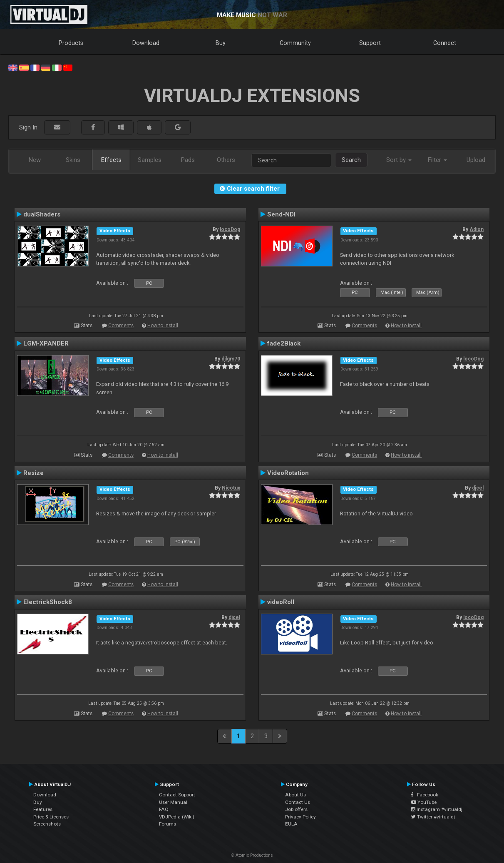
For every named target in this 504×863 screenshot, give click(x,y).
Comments (121, 326)
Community (295, 43)
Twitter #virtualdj (433, 817)
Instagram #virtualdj (437, 809)
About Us (295, 795)
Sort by (399, 160)
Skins (73, 160)
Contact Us (298, 802)
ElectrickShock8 (48, 602)
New (35, 160)
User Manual (173, 802)
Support (370, 43)
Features (43, 809)
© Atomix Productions (252, 855)
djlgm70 (231, 359)
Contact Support (177, 795)
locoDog (230, 229)
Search (351, 160)
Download (146, 43)
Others (226, 160)
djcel (478, 488)
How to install (163, 326)
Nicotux (231, 488)
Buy (221, 43)
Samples (150, 160)
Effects (111, 160)
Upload (476, 160)
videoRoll (281, 602)
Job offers (296, 809)
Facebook (425, 795)
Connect (445, 43)
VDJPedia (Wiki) (177, 817)
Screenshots (47, 824)
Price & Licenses (51, 817)
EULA (291, 824)
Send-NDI (281, 214)
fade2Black (284, 343)
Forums (168, 824)
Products (71, 43)
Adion (477, 229)
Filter (437, 160)
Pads (188, 160)
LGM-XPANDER (46, 343)
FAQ (164, 809)
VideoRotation (288, 473)
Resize (34, 473)
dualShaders (42, 214)
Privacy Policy (300, 817)
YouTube (424, 802)
